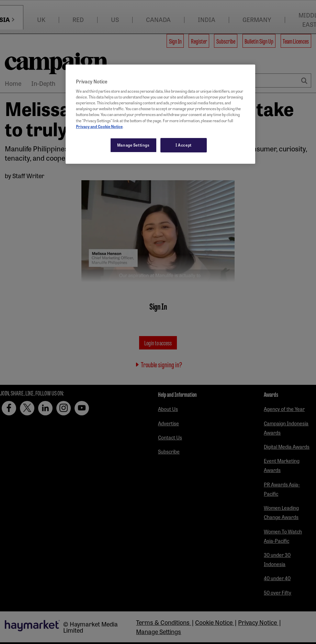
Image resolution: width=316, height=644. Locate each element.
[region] (160, 114)
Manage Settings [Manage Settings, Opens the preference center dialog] (133, 145)
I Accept (184, 145)
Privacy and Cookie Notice (99, 126)
